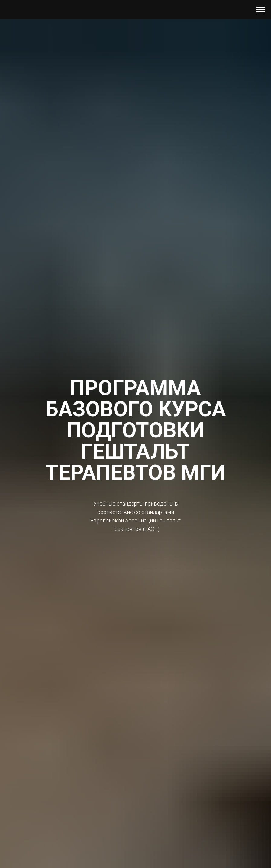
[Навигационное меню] (261, 10)
